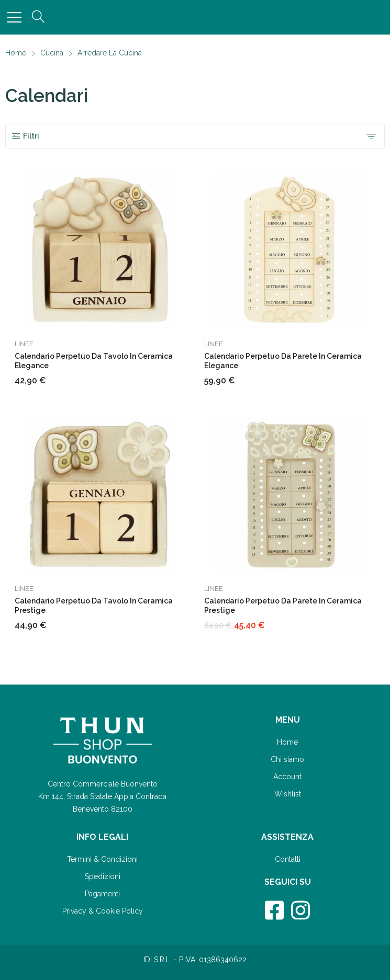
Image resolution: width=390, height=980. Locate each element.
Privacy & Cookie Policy (103, 911)
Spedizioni (103, 876)
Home (287, 742)
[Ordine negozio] (371, 136)
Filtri (25, 136)
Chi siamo (287, 759)
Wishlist (288, 794)
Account (287, 777)
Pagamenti (102, 894)
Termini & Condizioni (102, 859)
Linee (24, 344)
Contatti (288, 859)
